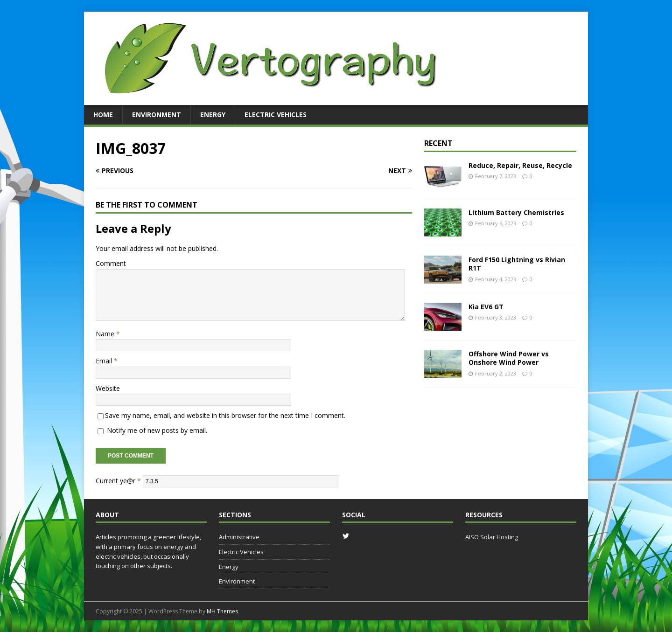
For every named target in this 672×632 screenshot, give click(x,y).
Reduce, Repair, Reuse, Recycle (520, 165)
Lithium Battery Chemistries (516, 212)
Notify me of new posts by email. (157, 430)
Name (106, 334)
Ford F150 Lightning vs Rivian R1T (517, 264)
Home (103, 115)
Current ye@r (118, 481)
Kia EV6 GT (486, 307)
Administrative (239, 537)
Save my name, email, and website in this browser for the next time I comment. (225, 415)
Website (108, 388)
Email (105, 361)
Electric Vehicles (276, 115)
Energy (213, 115)
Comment (111, 263)
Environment (157, 115)
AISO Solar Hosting (492, 537)
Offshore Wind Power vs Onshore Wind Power (509, 358)
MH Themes (222, 611)
